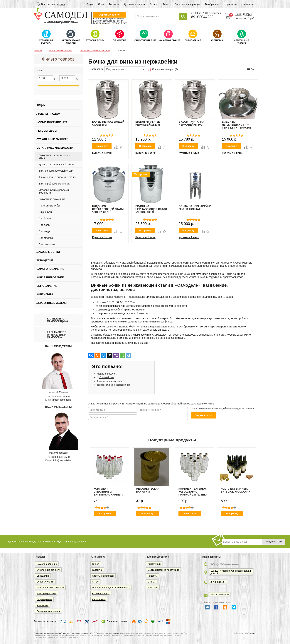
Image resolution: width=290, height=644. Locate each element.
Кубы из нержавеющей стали (56, 164)
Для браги (45, 218)
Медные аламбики (107, 374)
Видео (167, 4)
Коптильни (217, 40)
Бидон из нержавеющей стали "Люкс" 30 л (108, 209)
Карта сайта (99, 599)
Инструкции (154, 564)
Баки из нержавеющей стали (56, 171)
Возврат (154, 4)
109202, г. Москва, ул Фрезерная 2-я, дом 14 (231, 572)
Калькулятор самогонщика (58, 320)
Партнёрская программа (107, 633)
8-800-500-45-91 (61, 396)
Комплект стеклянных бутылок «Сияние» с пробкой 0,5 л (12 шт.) (109, 492)
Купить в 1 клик (102, 153)
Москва (61, 4)
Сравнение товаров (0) (163, 69)
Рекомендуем (47, 131)
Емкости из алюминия (52, 199)
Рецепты (152, 576)
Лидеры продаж (48, 114)
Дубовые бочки (95, 40)
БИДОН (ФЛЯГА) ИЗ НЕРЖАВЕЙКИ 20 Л (148, 123)
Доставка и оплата (134, 4)
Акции (90, 4)
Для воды (44, 225)
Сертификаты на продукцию (163, 570)
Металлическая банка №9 (148, 490)
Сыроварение (193, 40)
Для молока (46, 238)
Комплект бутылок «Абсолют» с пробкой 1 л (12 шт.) (193, 492)
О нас (101, 4)
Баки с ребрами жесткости (55, 184)
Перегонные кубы (49, 206)
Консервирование (170, 40)
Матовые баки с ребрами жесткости (54, 191)
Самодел (252, 633)
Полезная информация (188, 4)
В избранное (212, 4)
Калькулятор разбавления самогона (57, 335)
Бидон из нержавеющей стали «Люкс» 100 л (151, 209)
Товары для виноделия (110, 381)
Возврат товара (101, 593)
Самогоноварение (145, 40)
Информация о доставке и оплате (111, 588)
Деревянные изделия (241, 42)
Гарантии (114, 4)
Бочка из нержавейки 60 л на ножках (195, 208)
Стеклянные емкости (46, 42)
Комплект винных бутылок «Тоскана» (235, 490)
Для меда (44, 231)
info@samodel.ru (62, 400)
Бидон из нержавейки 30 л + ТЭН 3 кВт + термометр (238, 125)
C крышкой (45, 212)
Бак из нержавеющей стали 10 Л (108, 123)
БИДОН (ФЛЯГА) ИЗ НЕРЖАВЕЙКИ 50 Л (191, 123)
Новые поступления (52, 122)
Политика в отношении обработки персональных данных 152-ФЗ (65, 633)
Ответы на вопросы (103, 576)
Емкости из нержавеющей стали (54, 156)
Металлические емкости (71, 42)
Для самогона (47, 244)
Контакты (248, 4)
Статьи (151, 582)
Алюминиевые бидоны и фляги (57, 177)
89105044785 (218, 582)
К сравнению (231, 4)
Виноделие (119, 40)
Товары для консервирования (113, 385)
